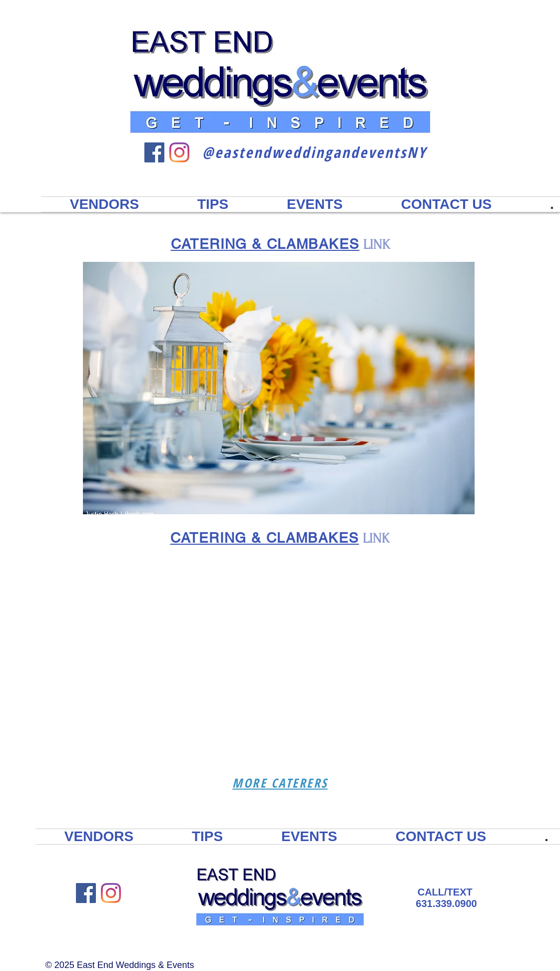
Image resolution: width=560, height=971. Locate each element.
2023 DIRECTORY (472, 70)
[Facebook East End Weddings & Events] (154, 152)
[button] (279, 388)
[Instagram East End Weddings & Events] (179, 152)
